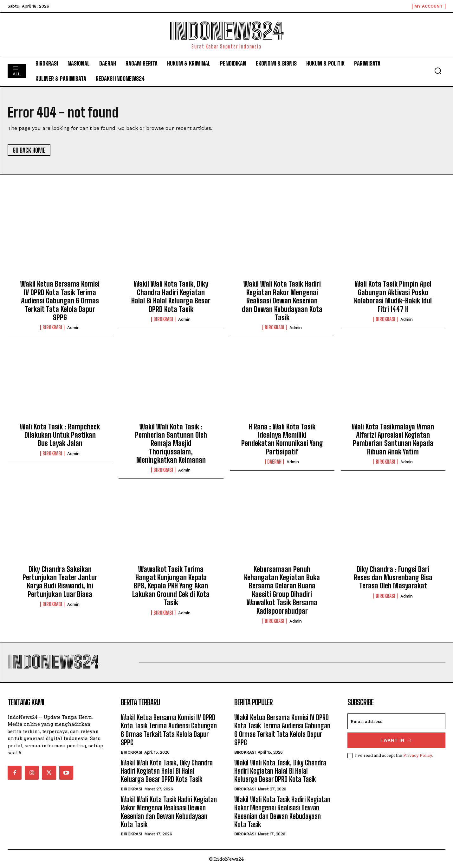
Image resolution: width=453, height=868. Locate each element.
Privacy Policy (418, 755)
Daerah (274, 462)
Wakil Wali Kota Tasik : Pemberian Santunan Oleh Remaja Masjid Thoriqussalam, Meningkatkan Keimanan (171, 444)
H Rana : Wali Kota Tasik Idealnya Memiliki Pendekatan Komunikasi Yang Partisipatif (282, 439)
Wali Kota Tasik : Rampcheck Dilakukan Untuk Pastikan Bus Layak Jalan (60, 435)
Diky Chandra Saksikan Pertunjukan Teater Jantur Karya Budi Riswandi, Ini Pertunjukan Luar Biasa (60, 582)
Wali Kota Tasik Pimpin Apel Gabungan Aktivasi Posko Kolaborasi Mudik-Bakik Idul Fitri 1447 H (393, 296)
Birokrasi (52, 327)
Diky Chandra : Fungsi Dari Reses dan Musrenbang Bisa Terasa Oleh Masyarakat (393, 578)
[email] (396, 721)
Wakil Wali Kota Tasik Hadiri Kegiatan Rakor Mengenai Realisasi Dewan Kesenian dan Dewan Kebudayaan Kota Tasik (282, 301)
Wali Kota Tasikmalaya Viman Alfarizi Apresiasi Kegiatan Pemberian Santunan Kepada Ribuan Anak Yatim (393, 439)
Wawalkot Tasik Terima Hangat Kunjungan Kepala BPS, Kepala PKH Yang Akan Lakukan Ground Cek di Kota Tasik (171, 586)
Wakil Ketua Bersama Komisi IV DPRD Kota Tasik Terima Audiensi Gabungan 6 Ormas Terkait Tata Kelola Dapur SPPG (60, 301)
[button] (438, 71)
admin (73, 328)
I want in (396, 740)
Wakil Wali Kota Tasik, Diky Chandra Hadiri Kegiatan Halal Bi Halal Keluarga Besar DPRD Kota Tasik (171, 296)
